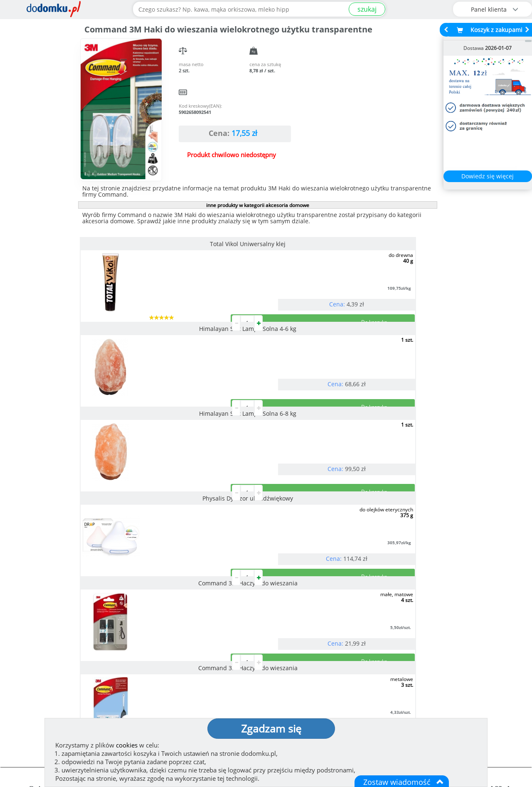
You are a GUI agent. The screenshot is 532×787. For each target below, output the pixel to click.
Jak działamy (293, 671)
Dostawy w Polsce (331, 627)
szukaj (367, 9)
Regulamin (291, 684)
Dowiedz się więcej (488, 176)
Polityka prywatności (307, 697)
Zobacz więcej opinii (77, 634)
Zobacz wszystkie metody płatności (203, 627)
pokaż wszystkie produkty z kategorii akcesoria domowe (257, 472)
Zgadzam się (271, 728)
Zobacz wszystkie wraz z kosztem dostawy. (460, 627)
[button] (25, 587)
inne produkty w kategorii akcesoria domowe (258, 205)
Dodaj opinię (73, 621)
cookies (127, 745)
